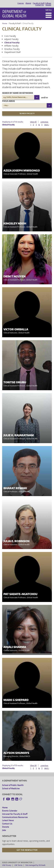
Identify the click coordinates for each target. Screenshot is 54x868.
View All (33, 122)
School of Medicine (11, 788)
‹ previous (44, 122)
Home (5, 23)
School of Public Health (13, 785)
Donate (48, 5)
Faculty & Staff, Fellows (42, 3)
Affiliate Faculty (11, 46)
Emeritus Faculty (12, 49)
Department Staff (12, 52)
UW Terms (18, 865)
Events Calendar (10, 811)
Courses (21, 3)
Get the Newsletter (27, 850)
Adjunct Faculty (11, 39)
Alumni (28, 3)
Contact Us (40, 5)
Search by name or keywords (18, 93)
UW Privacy (7, 865)
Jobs (4, 830)
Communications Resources (15, 817)
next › (47, 125)
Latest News (8, 820)
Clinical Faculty (12, 42)
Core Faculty (10, 36)
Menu (49, 10)
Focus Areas (9, 101)
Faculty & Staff (15, 23)
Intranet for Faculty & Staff (15, 814)
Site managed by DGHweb (35, 865)
